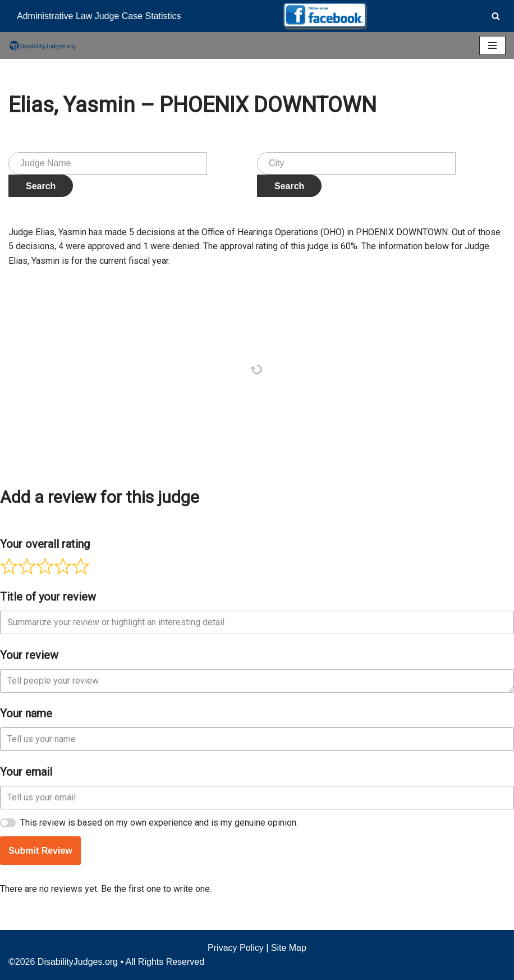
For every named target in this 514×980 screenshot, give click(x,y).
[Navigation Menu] (492, 45)
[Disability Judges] (42, 45)
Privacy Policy (236, 948)
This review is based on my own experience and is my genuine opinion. (159, 823)
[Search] (496, 16)
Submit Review (40, 851)
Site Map (289, 948)
